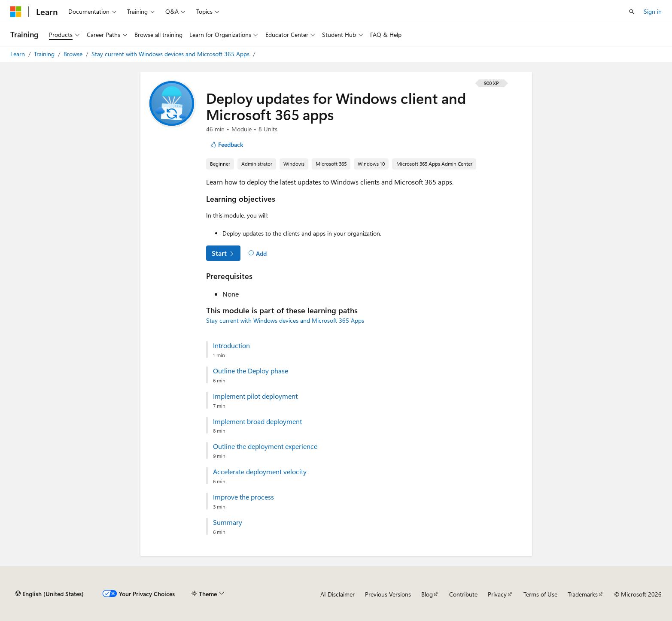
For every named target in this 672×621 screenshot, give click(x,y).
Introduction (231, 345)
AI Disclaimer (338, 594)
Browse (74, 54)
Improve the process (243, 497)
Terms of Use (540, 594)
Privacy (497, 594)
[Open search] (632, 12)
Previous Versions (388, 594)
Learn (18, 54)
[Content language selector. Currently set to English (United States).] (50, 594)
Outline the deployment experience (265, 446)
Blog (427, 594)
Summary (228, 522)
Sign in (653, 11)
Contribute (463, 594)
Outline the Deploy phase (251, 371)
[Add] (258, 254)
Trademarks (583, 594)
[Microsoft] (16, 12)
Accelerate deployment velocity (260, 472)
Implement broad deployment (257, 421)
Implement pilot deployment (255, 396)
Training (45, 54)
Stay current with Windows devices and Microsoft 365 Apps (171, 54)
